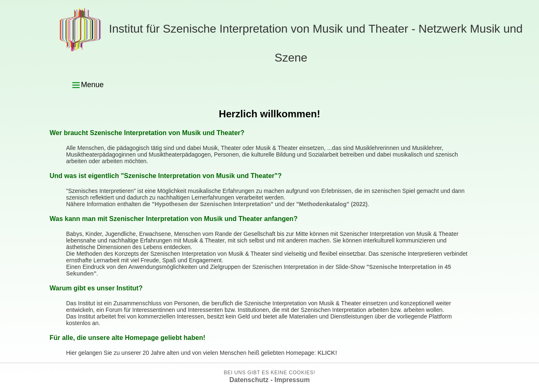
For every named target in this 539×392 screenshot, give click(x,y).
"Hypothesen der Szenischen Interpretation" (213, 204)
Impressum (292, 380)
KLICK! (327, 353)
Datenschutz (249, 380)
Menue (87, 85)
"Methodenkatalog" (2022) (332, 204)
